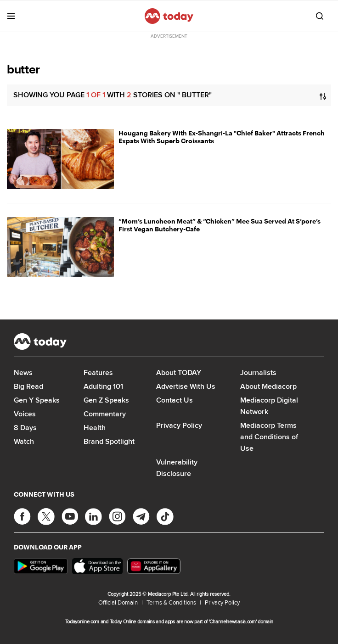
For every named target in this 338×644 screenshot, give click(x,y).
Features (98, 372)
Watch (24, 441)
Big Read (28, 386)
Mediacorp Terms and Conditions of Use (269, 437)
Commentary (105, 414)
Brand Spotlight (109, 441)
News (23, 372)
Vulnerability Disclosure (177, 468)
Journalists (258, 372)
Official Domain (118, 602)
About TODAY (179, 372)
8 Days (25, 428)
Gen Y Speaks (37, 400)
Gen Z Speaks (106, 400)
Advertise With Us (186, 386)
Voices (25, 414)
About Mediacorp (268, 386)
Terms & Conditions (171, 602)
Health (95, 428)
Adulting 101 (103, 386)
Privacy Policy (179, 425)
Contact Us (175, 400)
